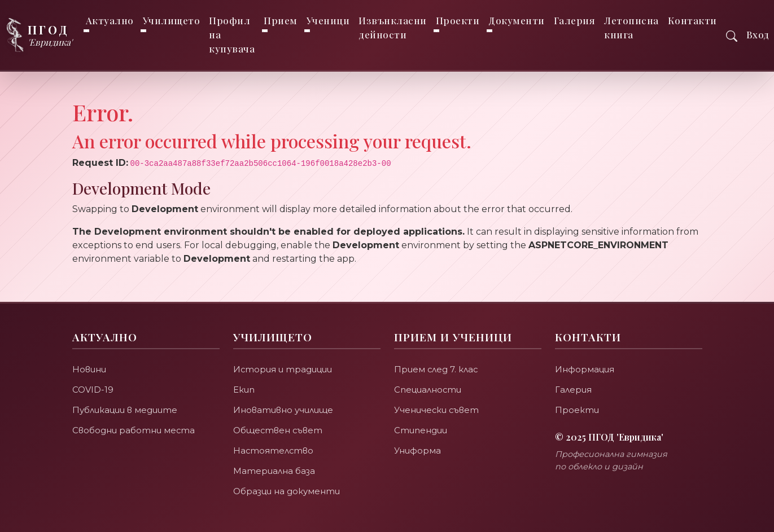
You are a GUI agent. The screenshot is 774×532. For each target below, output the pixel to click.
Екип (244, 390)
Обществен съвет (279, 430)
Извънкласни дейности (393, 27)
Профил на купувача (232, 34)
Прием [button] (281, 20)
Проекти (577, 410)
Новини (89, 369)
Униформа (417, 450)
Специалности (428, 390)
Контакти (692, 20)
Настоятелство (274, 450)
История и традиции (283, 369)
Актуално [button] (110, 20)
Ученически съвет (437, 410)
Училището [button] (172, 20)
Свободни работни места (134, 430)
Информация (585, 369)
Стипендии (421, 430)
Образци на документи (287, 491)
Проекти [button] (458, 20)
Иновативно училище (283, 410)
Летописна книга (632, 27)
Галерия (575, 20)
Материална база (274, 471)
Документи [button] (517, 20)
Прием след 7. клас (437, 369)
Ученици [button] (328, 20)
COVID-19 (93, 390)
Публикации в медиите (125, 410)
